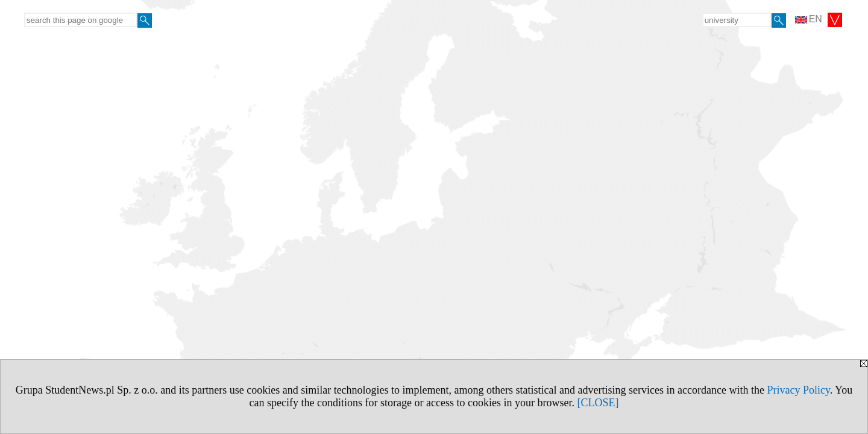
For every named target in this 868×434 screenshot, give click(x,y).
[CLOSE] (598, 403)
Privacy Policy (798, 390)
